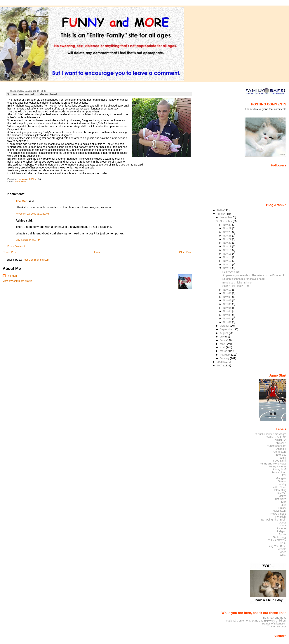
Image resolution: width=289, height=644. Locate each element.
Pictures (282, 528)
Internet (282, 493)
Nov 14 (228, 257)
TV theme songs (277, 626)
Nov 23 (228, 236)
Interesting (280, 490)
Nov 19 (228, 246)
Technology (280, 537)
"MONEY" (281, 440)
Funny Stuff (280, 469)
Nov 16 (228, 250)
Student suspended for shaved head (243, 279)
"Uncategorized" (277, 446)
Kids (284, 502)
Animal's (281, 449)
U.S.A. (283, 543)
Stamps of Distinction (274, 624)
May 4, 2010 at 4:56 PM (28, 240)
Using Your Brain (277, 546)
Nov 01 (228, 322)
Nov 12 (228, 264)
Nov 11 (228, 268)
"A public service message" (270, 434)
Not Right (281, 517)
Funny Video (279, 472)
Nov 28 (228, 232)
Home (98, 252)
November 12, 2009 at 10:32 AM (32, 214)
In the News (20, 181)
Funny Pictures (278, 467)
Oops (283, 525)
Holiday (282, 484)
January (225, 358)
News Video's (278, 514)
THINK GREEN (277, 540)
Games (282, 481)
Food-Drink (280, 461)
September (227, 329)
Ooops (282, 523)
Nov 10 (228, 290)
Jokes (283, 496)
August (224, 333)
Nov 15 (228, 254)
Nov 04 (228, 311)
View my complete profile (17, 281)
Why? (283, 555)
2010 (220, 210)
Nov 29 (228, 228)
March (224, 351)
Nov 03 (228, 315)
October (225, 326)
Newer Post (9, 252)
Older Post (185, 252)
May (223, 344)
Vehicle (282, 549)
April (223, 347)
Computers (280, 452)
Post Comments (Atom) (36, 260)
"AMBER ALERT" (276, 437)
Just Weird (280, 499)
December (226, 217)
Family (282, 458)
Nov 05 (228, 308)
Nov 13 (228, 261)
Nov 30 (228, 225)
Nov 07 (228, 300)
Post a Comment (16, 246)
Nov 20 (228, 243)
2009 (220, 214)
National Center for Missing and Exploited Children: (256, 621)
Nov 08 (228, 297)
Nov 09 (228, 293)
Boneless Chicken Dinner (237, 283)
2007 (220, 365)
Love (283, 505)
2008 (220, 362)
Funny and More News (273, 464)
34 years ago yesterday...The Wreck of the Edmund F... (254, 275)
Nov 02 (228, 318)
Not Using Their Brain (274, 520)
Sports (283, 534)
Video (283, 552)
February (226, 355)
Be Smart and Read (275, 618)
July (223, 337)
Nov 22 (228, 239)
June (223, 340)
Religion (282, 531)
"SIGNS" (281, 443)
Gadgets (281, 478)
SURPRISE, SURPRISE (236, 286)
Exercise (281, 455)
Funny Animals (231, 272)
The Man (22, 201)
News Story (280, 511)
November (226, 221)
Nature (282, 508)
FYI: (284, 475)
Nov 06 (228, 304)
